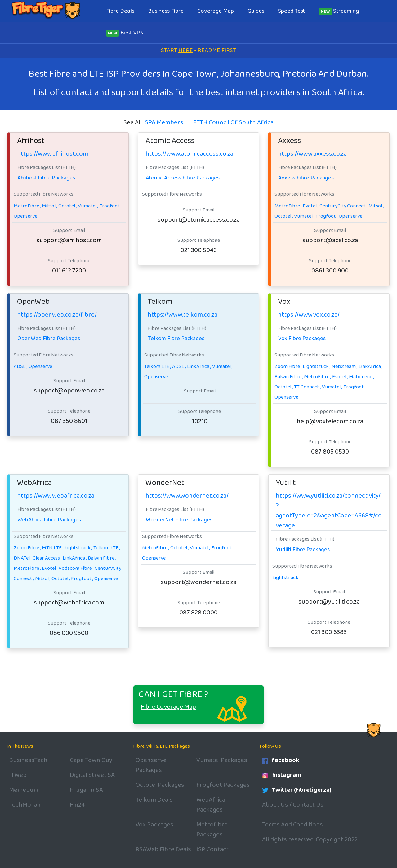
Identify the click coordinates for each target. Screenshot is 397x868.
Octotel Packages (160, 785)
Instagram (282, 775)
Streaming (339, 11)
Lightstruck (317, 366)
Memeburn (25, 790)
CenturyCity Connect (343, 206)
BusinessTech (28, 760)
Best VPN (125, 33)
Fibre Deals (120, 11)
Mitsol (49, 206)
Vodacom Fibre (76, 568)
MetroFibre (27, 206)
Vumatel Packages (222, 760)
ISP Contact (212, 849)
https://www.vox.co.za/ (309, 315)
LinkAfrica (199, 366)
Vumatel (88, 206)
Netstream (344, 366)
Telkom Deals (154, 800)
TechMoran (25, 805)
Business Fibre (166, 11)
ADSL (20, 366)
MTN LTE (53, 548)
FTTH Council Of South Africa (233, 122)
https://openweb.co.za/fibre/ (57, 315)
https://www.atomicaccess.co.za (189, 154)
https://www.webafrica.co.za (56, 496)
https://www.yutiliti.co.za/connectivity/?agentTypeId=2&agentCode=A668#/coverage (329, 511)
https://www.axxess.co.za (312, 154)
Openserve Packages (151, 765)
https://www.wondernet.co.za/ (187, 496)
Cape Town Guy (91, 760)
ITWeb (18, 775)
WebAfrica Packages (211, 805)
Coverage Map (216, 11)
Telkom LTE (158, 366)
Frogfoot (110, 206)
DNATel (22, 558)
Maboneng (361, 377)
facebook (281, 760)
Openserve (25, 216)
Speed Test (292, 11)
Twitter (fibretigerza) (297, 790)
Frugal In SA (86, 790)
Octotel (67, 206)
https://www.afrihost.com (53, 154)
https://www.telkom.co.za (183, 315)
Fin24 (77, 805)
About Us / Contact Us (293, 805)
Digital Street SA (92, 775)
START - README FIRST (198, 50)
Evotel (310, 206)
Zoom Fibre (288, 366)
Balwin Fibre (289, 377)
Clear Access (47, 558)
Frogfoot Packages (223, 785)
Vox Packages (154, 825)
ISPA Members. (164, 122)
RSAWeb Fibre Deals (163, 849)
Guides (256, 11)
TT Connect (307, 387)
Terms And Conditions (292, 825)
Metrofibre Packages (212, 830)
